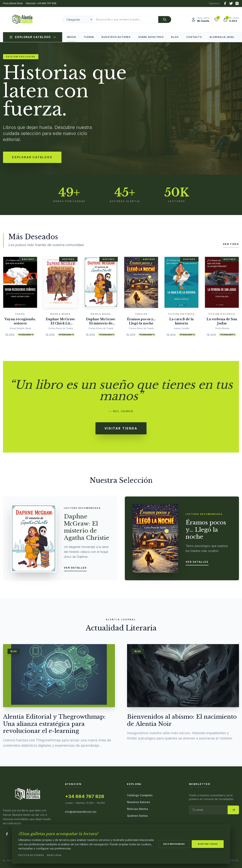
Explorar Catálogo (33, 37)
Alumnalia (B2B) (222, 37)
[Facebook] (225, 3)
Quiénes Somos (137, 816)
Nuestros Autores (116, 37)
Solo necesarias (174, 844)
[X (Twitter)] (231, 3)
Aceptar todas (208, 844)
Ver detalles (75, 568)
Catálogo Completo (140, 795)
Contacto (194, 37)
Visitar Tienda (121, 428)
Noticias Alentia (138, 809)
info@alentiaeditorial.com (81, 812)
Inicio (71, 39)
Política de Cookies (31, 855)
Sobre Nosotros (151, 37)
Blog (175, 37)
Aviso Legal (54, 855)
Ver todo (231, 244)
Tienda (89, 37)
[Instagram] (237, 3)
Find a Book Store (13, 3)
